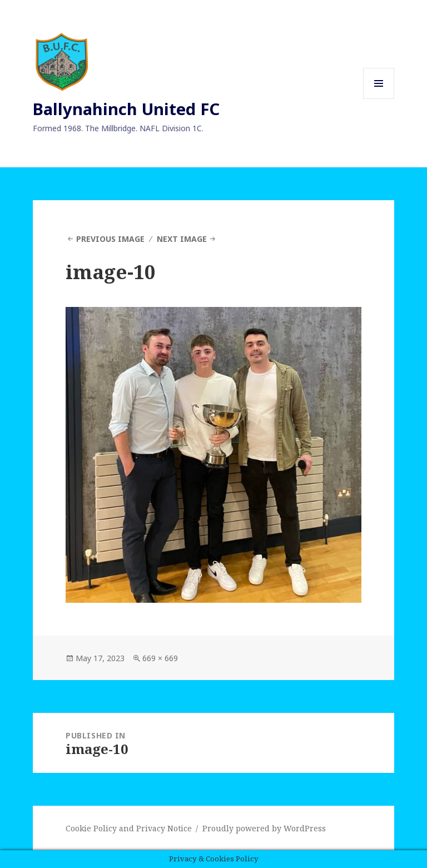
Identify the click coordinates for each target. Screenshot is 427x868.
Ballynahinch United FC (126, 109)
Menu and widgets (379, 99)
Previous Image (110, 239)
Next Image (182, 239)
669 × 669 (160, 658)
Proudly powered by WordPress (264, 828)
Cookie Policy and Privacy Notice (129, 828)
